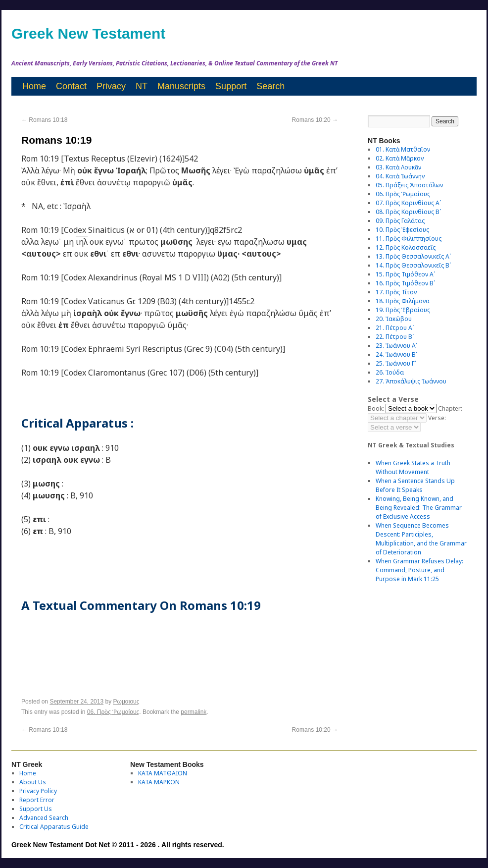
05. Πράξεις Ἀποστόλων (409, 185)
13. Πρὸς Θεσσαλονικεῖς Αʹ (413, 256)
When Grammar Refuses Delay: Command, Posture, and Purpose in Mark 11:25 (419, 570)
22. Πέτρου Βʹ (395, 337)
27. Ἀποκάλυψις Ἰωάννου (411, 381)
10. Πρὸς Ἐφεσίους (402, 230)
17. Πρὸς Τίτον (396, 292)
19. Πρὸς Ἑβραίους (403, 310)
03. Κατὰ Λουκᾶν (398, 167)
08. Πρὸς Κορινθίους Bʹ (408, 212)
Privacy (111, 86)
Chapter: (450, 408)
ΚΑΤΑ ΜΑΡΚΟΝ (159, 782)
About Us (33, 782)
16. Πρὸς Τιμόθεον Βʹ (405, 283)
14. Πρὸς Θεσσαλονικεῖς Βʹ (413, 265)
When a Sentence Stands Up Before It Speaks (415, 485)
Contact (71, 86)
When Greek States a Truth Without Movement (413, 467)
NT (142, 86)
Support (231, 86)
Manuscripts (181, 86)
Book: (376, 408)
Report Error (37, 800)
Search (270, 86)
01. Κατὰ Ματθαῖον (403, 149)
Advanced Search (44, 818)
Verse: (437, 418)
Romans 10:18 (44, 120)
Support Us (36, 809)
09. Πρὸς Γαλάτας (400, 221)
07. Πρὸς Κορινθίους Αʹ (408, 203)
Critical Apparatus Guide (54, 827)
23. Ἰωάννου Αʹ (396, 346)
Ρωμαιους (126, 702)
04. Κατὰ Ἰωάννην (400, 176)
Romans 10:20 (315, 120)
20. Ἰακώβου (394, 319)
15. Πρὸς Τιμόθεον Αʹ (405, 274)
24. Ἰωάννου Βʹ (396, 354)
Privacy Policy (38, 791)
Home (34, 86)
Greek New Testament (88, 33)
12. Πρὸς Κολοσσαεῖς (406, 247)
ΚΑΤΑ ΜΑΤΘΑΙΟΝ (163, 773)
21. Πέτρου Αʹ (395, 328)
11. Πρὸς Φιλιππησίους (409, 239)
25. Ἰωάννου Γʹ (396, 363)
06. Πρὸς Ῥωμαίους (113, 712)
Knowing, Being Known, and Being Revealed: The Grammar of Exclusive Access (419, 508)
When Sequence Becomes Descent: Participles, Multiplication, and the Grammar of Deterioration (421, 539)
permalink (194, 712)
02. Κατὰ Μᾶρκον (400, 158)
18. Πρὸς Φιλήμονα (403, 301)
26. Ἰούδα (390, 372)
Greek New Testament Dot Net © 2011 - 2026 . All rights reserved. (118, 845)
